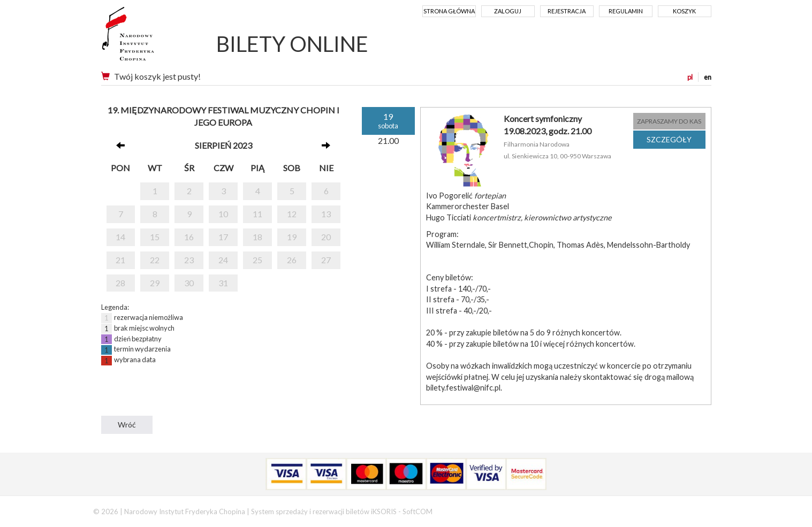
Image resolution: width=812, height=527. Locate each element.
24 (223, 260)
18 (257, 237)
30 (189, 283)
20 (326, 237)
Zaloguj (508, 11)
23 (189, 260)
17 (223, 237)
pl (690, 77)
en (708, 77)
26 (292, 260)
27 (326, 260)
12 (292, 214)
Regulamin (626, 11)
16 (189, 237)
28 (120, 283)
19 (292, 237)
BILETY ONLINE (292, 44)
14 (120, 237)
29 (155, 283)
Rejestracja (567, 11)
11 (257, 214)
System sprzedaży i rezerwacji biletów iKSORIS (324, 511)
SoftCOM (418, 511)
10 (223, 214)
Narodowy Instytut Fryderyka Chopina (148, 37)
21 (120, 260)
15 (155, 237)
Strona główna (449, 11)
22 (155, 260)
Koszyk (684, 11)
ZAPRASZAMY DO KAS (669, 121)
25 (257, 260)
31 (223, 283)
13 (326, 214)
